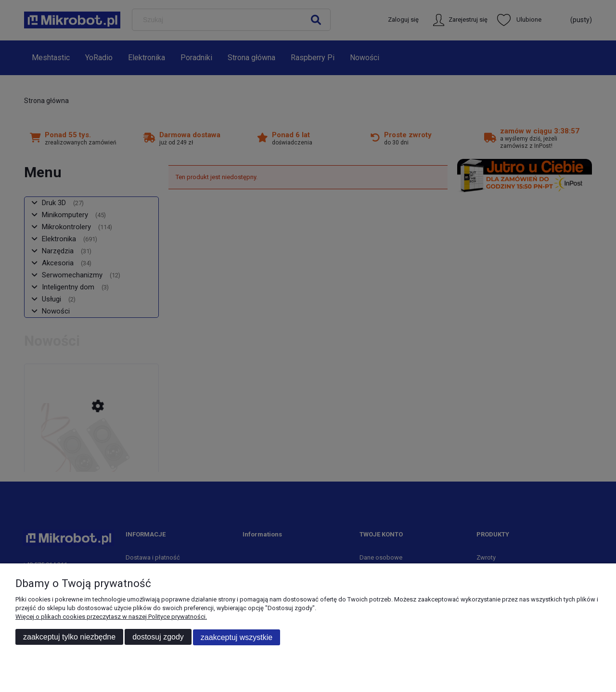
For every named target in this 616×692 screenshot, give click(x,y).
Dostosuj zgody (158, 637)
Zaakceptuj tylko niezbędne (69, 637)
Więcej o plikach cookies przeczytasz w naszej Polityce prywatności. (111, 617)
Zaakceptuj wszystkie (237, 637)
